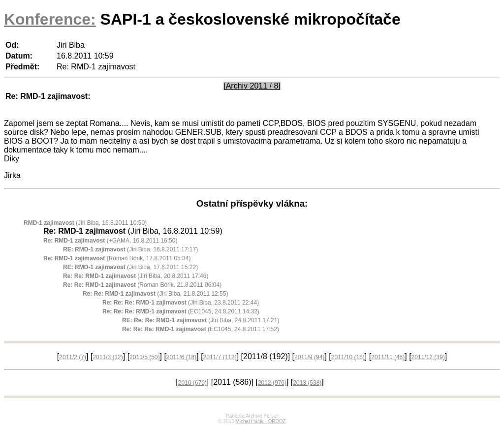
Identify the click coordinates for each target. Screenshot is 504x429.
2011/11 (388, 357)
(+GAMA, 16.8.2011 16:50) (110, 241)
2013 (307, 383)
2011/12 (428, 357)
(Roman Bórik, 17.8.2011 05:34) (117, 258)
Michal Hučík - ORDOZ (260, 421)
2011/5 (144, 357)
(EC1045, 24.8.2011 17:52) (201, 329)
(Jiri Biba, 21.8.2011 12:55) (155, 294)
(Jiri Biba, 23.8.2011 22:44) (181, 303)
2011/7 (220, 357)
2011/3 (108, 357)
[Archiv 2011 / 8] (252, 86)
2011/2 (73, 357)
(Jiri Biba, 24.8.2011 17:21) (201, 320)
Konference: (50, 19)
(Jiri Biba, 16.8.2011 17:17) (130, 249)
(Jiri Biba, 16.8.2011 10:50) (85, 223)
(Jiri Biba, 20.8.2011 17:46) (136, 276)
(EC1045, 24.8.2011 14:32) (181, 311)
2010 (192, 383)
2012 (272, 383)
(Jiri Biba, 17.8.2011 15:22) (130, 267)
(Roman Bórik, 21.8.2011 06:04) (142, 285)
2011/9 (309, 357)
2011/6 (181, 357)
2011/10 (348, 357)
